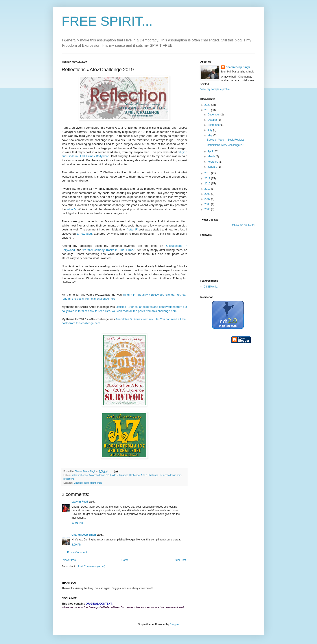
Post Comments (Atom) (91, 566)
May (210, 135)
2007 (208, 199)
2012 (208, 189)
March (212, 156)
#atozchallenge (80, 475)
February (213, 162)
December (214, 115)
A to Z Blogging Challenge (126, 475)
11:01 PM (77, 523)
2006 (208, 204)
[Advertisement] (218, 417)
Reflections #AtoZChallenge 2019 (227, 145)
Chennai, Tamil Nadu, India (88, 483)
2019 (208, 110)
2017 (208, 178)
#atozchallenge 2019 (100, 475)
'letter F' (133, 229)
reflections (69, 479)
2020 (208, 105)
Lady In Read (80, 502)
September (214, 125)
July (210, 130)
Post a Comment (77, 552)
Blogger (174, 624)
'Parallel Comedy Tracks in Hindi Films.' (108, 250)
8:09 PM (76, 545)
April (211, 151)
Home (125, 560)
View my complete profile (215, 89)
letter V (71, 209)
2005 (208, 209)
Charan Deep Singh (84, 535)
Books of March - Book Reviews (226, 140)
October (213, 120)
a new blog (84, 234)
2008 (208, 194)
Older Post (180, 560)
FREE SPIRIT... (107, 21)
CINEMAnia (211, 287)
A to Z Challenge (150, 475)
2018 (208, 173)
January (213, 167)
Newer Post (70, 560)
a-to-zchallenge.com (170, 475)
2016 (208, 184)
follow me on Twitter (244, 225)
